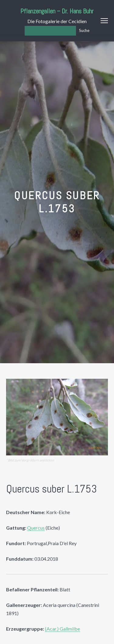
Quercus (36, 528)
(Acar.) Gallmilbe (62, 629)
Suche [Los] (84, 30)
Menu (104, 21)
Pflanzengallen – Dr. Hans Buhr (57, 11)
